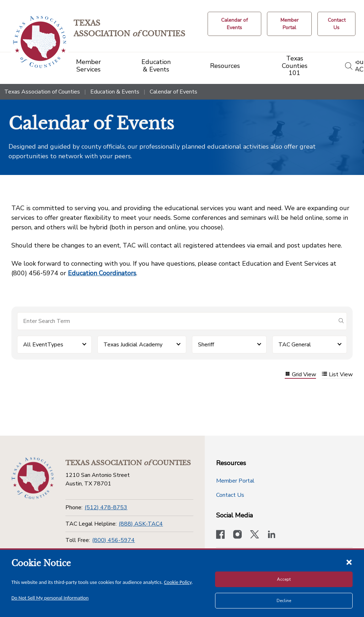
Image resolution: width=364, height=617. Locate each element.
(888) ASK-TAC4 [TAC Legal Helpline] (141, 524)
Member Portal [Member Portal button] (235, 481)
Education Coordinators (102, 273)
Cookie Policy (178, 582)
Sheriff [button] (206, 345)
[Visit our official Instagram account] (237, 535)
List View (337, 375)
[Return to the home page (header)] (40, 42)
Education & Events (115, 92)
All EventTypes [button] (43, 345)
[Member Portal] (289, 24)
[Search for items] (176, 321)
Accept (284, 579)
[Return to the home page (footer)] (33, 478)
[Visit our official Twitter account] (255, 535)
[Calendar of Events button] (234, 24)
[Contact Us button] (336, 24)
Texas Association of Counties (42, 92)
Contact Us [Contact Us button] (230, 495)
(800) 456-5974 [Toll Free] (113, 540)
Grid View (300, 375)
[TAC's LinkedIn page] (272, 535)
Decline (284, 601)
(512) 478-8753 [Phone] (106, 507)
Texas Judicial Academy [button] (133, 345)
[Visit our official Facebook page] (220, 535)
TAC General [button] (295, 345)
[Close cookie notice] (349, 562)
